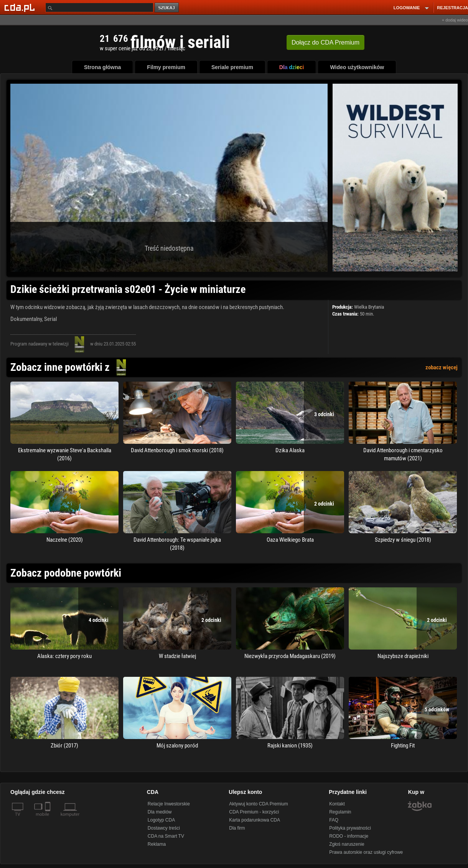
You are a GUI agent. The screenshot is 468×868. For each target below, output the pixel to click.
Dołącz (325, 42)
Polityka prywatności (350, 828)
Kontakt (337, 804)
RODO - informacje (349, 836)
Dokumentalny (26, 319)
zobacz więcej (442, 367)
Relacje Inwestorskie (169, 804)
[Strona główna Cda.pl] (21, 7)
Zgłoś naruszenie (347, 844)
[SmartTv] (49, 819)
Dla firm (237, 828)
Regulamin (340, 812)
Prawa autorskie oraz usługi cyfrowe (366, 852)
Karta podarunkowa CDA (255, 820)
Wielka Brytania (369, 307)
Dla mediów (160, 812)
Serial (50, 319)
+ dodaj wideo (455, 20)
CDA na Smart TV (166, 836)
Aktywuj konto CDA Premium (258, 804)
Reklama (157, 844)
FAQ (334, 820)
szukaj (167, 8)
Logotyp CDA (161, 820)
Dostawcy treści (164, 828)
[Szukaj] (99, 7)
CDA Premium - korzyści (254, 812)
